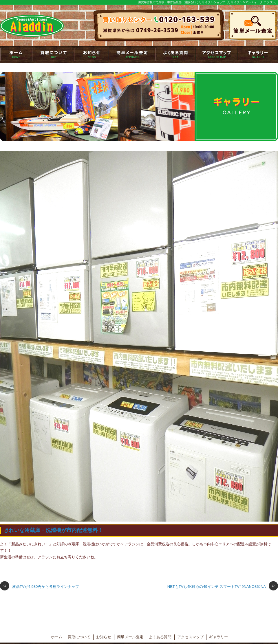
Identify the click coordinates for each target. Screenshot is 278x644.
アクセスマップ (217, 54)
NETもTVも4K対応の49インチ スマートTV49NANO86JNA (223, 587)
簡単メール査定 (132, 54)
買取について (53, 54)
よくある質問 (175, 54)
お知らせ (92, 54)
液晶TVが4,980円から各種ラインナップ (40, 587)
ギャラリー (258, 54)
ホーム (57, 637)
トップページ (16, 54)
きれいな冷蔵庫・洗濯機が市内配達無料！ (53, 530)
